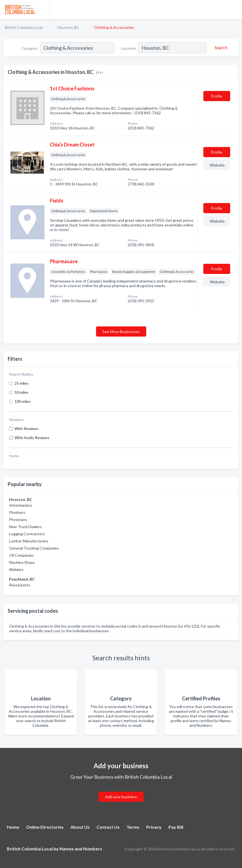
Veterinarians (21, 505)
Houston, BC (68, 27)
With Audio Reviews (32, 438)
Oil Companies (22, 555)
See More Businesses (121, 332)
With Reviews (26, 429)
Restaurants (20, 585)
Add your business (121, 797)
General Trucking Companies (34, 548)
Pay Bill (176, 827)
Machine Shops (22, 562)
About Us (80, 827)
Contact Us (108, 827)
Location (128, 48)
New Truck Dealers (25, 527)
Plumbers (17, 512)
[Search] (220, 48)
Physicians (18, 519)
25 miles (22, 383)
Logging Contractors (27, 534)
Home (13, 827)
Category (29, 48)
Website (217, 165)
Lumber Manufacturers (29, 541)
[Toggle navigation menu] (235, 10)
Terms (133, 827)
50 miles (22, 392)
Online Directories (45, 827)
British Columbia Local (24, 27)
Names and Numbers (81, 849)
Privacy (154, 827)
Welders (16, 569)
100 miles (23, 401)
